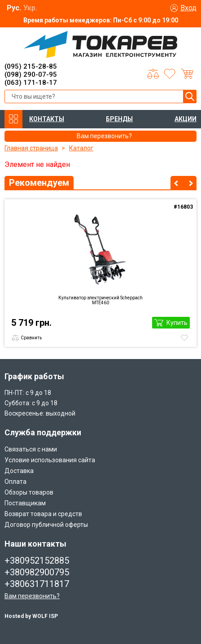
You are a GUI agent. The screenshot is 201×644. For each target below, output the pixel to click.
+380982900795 (37, 572)
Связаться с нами (31, 449)
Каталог (81, 148)
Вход (188, 8)
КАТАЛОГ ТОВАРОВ (13, 119)
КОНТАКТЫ (47, 119)
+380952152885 (37, 561)
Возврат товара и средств (43, 514)
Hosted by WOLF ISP (31, 616)
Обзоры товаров (29, 492)
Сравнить (31, 338)
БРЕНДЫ (119, 119)
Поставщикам (25, 503)
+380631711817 (37, 584)
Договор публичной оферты (46, 525)
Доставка (19, 471)
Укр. (30, 8)
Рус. (14, 8)
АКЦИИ (186, 119)
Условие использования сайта (50, 460)
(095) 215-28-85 (31, 66)
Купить (177, 323)
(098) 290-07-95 (31, 74)
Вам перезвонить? (32, 596)
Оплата (15, 482)
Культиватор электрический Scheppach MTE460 (100, 300)
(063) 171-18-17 (31, 83)
